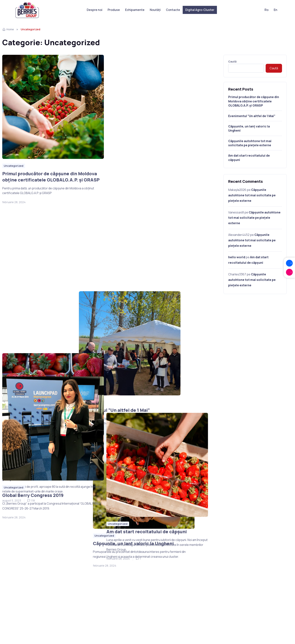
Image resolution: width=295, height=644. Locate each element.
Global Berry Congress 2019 (33, 489)
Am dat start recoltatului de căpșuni (149, 476)
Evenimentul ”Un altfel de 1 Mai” (144, 173)
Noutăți (155, 10)
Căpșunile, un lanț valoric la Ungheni (149, 325)
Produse (114, 10)
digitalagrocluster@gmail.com (173, 578)
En (276, 10)
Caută (232, 61)
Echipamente (135, 10)
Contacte (173, 10)
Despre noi (95, 10)
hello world (237, 257)
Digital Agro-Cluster (200, 10)
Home (8, 29)
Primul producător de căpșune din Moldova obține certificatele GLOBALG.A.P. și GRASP (51, 177)
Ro (266, 10)
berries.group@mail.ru (226, 578)
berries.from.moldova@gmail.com (234, 583)
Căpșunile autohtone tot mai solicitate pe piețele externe (48, 334)
